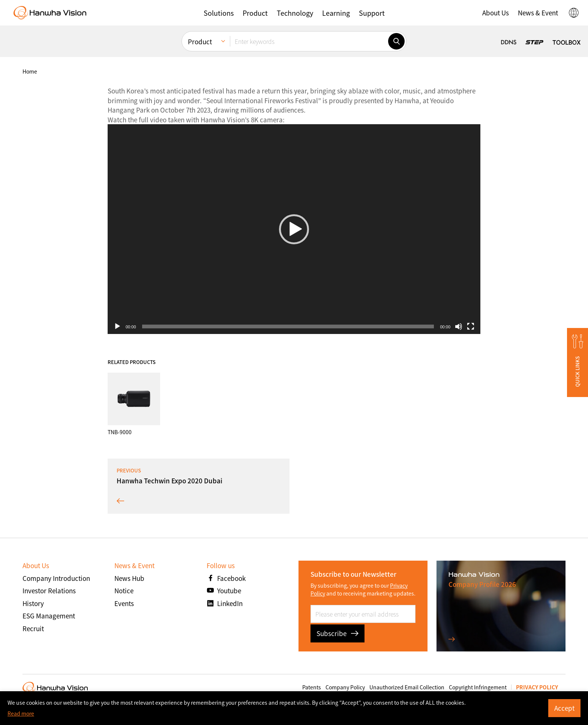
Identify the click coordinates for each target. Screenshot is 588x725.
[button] (219, 13)
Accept (564, 708)
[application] (294, 229)
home (30, 71)
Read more (21, 713)
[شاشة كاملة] (471, 326)
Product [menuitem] (200, 41)
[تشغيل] (117, 326)
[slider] (288, 326)
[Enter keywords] (309, 41)
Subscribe (337, 633)
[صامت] (459, 326)
